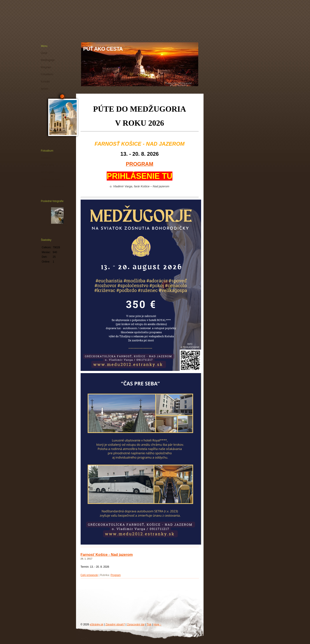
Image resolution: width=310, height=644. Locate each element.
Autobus (46, 158)
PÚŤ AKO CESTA (103, 49)
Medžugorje (48, 60)
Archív (45, 89)
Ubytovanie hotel (51, 179)
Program (116, 575)
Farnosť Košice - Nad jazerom (107, 555)
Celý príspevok (89, 575)
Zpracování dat (136, 624)
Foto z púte (48, 165)
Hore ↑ (157, 624)
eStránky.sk (97, 624)
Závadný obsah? (115, 624)
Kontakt (45, 82)
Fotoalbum (47, 74)
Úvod (44, 53)
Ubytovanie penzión (52, 186)
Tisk (149, 624)
